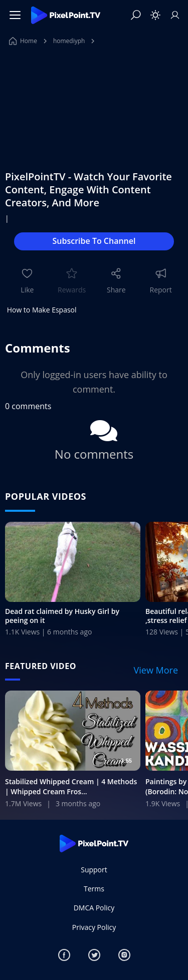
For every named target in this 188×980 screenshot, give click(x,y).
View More (156, 670)
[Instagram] (124, 955)
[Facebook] (64, 955)
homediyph (69, 41)
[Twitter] (94, 955)
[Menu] (15, 15)
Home (23, 41)
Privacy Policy (94, 927)
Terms (94, 889)
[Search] (136, 15)
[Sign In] (175, 15)
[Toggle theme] (155, 15)
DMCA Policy (94, 908)
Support (94, 870)
